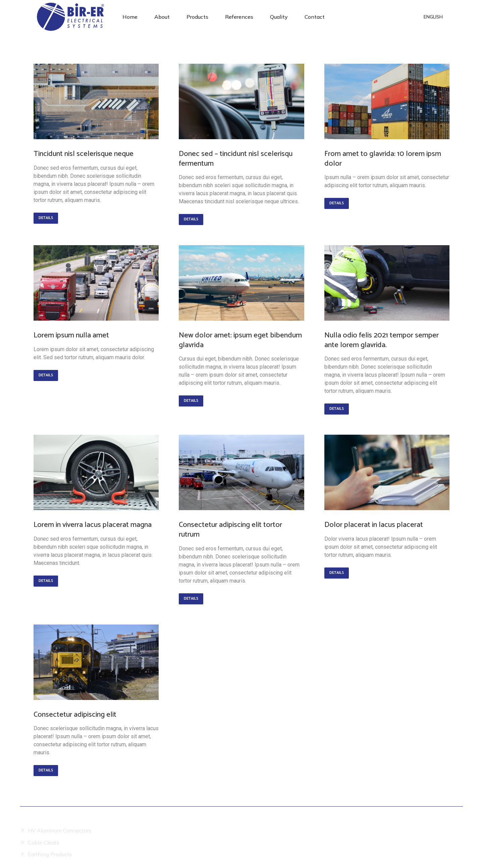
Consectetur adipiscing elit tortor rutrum (230, 530)
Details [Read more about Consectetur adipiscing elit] (46, 770)
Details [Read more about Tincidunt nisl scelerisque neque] (46, 218)
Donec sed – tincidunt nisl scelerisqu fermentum (236, 159)
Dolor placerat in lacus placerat (374, 525)
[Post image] (96, 101)
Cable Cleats (44, 843)
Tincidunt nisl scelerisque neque (84, 154)
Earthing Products (50, 854)
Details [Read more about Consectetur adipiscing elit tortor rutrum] (191, 599)
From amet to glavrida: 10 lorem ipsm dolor (383, 159)
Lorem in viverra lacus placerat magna (93, 525)
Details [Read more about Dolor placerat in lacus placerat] (337, 573)
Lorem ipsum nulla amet (71, 335)
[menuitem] (130, 17)
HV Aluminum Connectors (60, 830)
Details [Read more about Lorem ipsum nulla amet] (46, 375)
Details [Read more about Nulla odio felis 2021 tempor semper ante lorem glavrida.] (337, 409)
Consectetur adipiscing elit (75, 715)
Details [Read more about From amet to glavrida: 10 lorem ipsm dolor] (337, 203)
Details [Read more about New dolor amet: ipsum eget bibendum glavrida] (191, 401)
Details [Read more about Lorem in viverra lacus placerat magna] (46, 581)
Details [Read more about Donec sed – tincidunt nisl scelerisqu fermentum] (191, 219)
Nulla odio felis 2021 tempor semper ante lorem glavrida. (382, 340)
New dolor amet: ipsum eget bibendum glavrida (240, 340)
